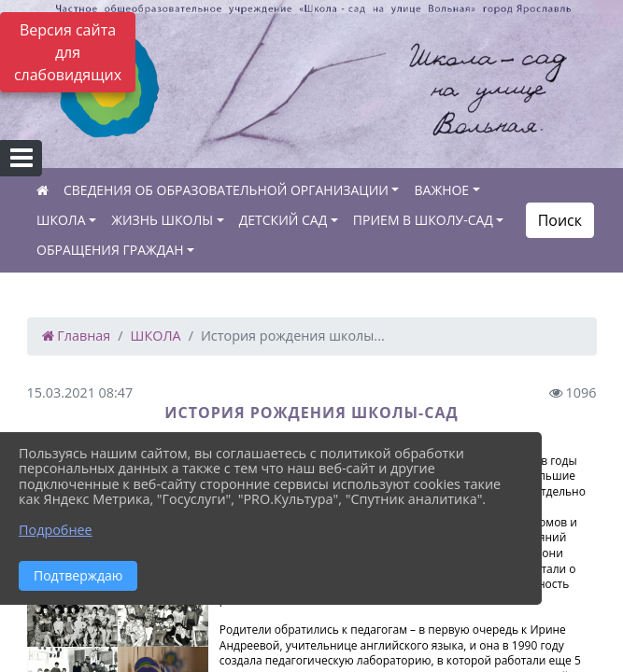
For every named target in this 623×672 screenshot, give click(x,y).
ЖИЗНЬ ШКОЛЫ (162, 220)
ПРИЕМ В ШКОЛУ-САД (423, 220)
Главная (77, 336)
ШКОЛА (61, 220)
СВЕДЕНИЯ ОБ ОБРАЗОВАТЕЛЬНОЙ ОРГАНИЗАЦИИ (226, 190)
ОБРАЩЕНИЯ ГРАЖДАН (110, 250)
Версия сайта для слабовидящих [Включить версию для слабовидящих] (68, 52)
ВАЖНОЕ (441, 190)
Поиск (560, 220)
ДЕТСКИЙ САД (283, 220)
